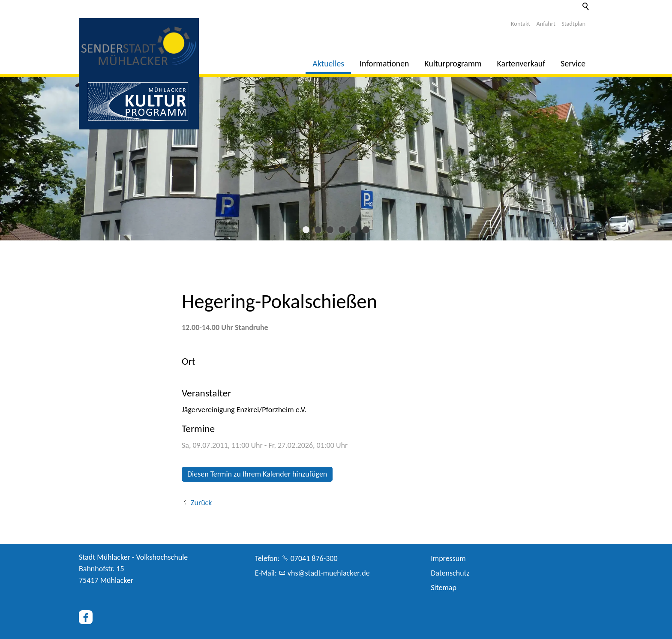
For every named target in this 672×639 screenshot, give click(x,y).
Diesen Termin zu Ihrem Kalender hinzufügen (257, 474)
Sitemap (444, 588)
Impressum (448, 558)
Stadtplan (573, 24)
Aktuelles (328, 63)
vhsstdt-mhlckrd (329, 573)
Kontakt (520, 24)
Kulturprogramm (453, 63)
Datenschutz (450, 573)
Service (573, 63)
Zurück (201, 503)
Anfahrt (546, 24)
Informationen (384, 63)
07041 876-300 (314, 558)
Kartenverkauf (521, 63)
